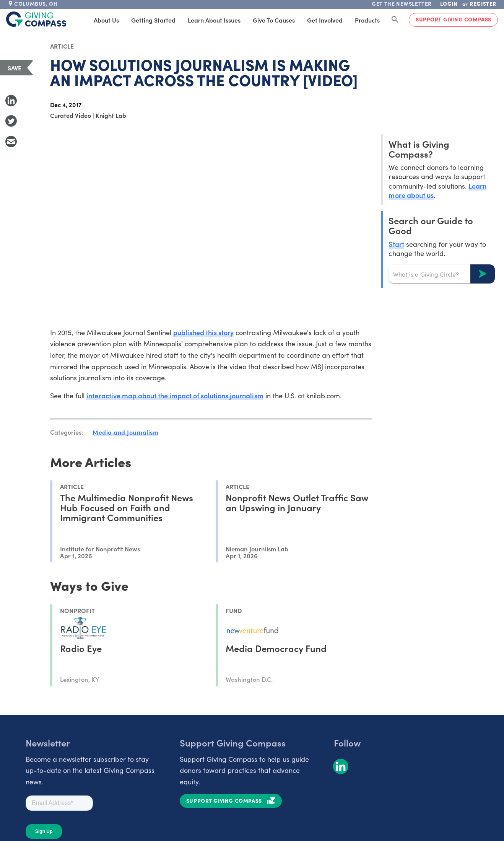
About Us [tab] (106, 20)
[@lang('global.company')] (36, 19)
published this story (203, 332)
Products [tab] (367, 20)
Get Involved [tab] (325, 20)
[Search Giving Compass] (395, 20)
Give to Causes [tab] (274, 20)
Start (396, 244)
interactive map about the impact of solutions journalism (175, 395)
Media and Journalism (125, 432)
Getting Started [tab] (153, 20)
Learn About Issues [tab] (214, 20)
